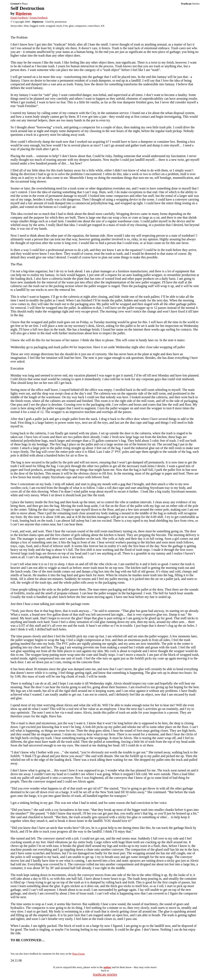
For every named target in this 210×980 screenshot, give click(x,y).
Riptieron (24, 13)
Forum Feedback (39, 18)
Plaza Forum (78, 954)
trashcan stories (105, 974)
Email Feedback (19, 18)
